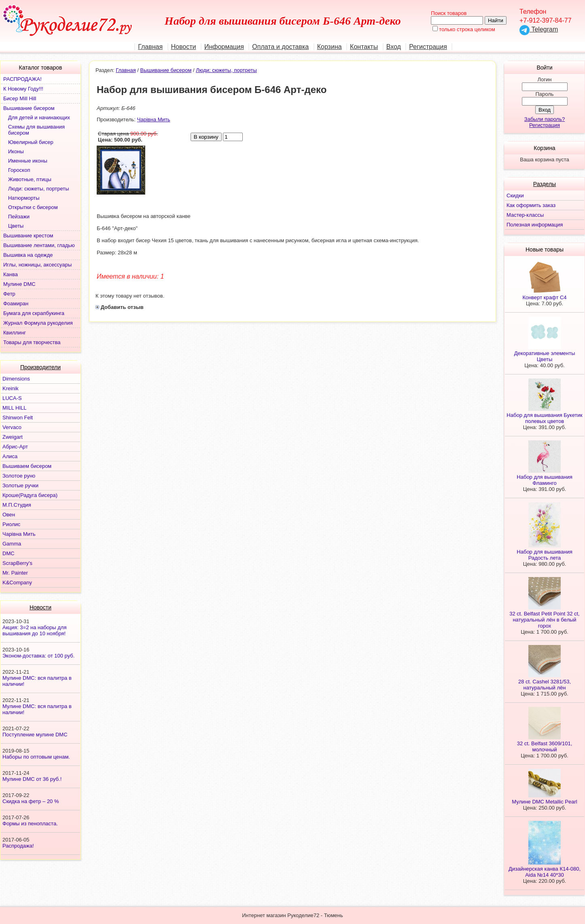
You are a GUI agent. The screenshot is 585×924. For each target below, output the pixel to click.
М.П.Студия (17, 505)
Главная (150, 47)
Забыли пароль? (545, 119)
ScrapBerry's (17, 563)
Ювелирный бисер (31, 142)
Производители (40, 367)
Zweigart (13, 437)
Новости (184, 47)
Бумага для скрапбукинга (34, 313)
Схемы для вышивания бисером (36, 130)
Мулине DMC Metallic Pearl (544, 802)
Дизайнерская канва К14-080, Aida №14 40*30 (545, 872)
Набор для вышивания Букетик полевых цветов (544, 418)
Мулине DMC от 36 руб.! (32, 779)
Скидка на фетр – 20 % (31, 801)
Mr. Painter (15, 573)
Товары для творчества (32, 342)
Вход (394, 47)
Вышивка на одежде (28, 255)
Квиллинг (15, 333)
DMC (8, 553)
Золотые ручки (20, 485)
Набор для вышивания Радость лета (544, 555)
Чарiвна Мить (19, 534)
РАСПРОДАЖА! (22, 79)
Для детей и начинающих (39, 117)
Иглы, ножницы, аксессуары (37, 265)
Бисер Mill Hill (20, 98)
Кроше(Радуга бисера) (30, 495)
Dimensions (16, 379)
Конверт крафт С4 (544, 297)
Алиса (10, 456)
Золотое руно (19, 476)
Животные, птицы (30, 179)
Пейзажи (19, 217)
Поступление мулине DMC (35, 735)
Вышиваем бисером (27, 466)
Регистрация (428, 47)
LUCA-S (12, 398)
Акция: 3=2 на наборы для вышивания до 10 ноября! (35, 630)
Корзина (330, 47)
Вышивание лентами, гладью (39, 245)
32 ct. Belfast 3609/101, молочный (545, 746)
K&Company (17, 583)
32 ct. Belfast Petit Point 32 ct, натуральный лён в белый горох (544, 620)
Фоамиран (16, 303)
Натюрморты (24, 198)
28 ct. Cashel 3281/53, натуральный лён (545, 685)
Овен (9, 515)
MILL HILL (15, 408)
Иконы (16, 151)
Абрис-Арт (15, 447)
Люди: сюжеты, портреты (39, 189)
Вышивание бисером (29, 108)
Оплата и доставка (280, 47)
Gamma (12, 544)
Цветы (16, 226)
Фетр (9, 294)
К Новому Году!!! (23, 89)
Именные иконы (28, 161)
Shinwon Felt (18, 418)
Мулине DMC (19, 284)
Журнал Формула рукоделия (38, 323)
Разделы (545, 184)
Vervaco (12, 427)
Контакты (364, 47)
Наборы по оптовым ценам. (36, 757)
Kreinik (11, 388)
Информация (224, 47)
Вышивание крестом (28, 236)
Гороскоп (19, 170)
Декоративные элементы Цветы (545, 356)
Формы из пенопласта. (30, 824)
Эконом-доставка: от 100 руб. (38, 656)
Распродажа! (18, 846)
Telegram (539, 29)
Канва (11, 274)
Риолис (11, 524)
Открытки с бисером (33, 207)
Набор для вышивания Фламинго (544, 480)
